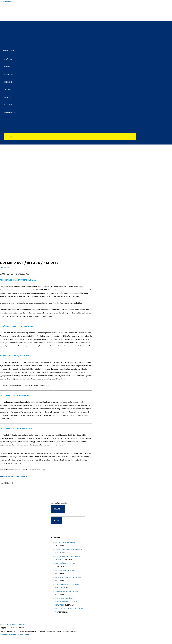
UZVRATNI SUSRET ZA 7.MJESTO (69, 577)
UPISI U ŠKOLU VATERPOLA (67, 563)
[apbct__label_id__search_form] (68, 515)
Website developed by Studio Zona (15, 635)
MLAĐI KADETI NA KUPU (66, 542)
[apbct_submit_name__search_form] (57, 520)
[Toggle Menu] (70, 119)
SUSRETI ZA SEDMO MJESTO (67, 591)
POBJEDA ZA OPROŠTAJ (66, 570)
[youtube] (6, 17)
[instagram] (6, 12)
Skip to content (6, 2)
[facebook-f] (6, 8)
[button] (70, 137)
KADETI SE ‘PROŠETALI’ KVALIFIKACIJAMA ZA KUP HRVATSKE (66, 602)
